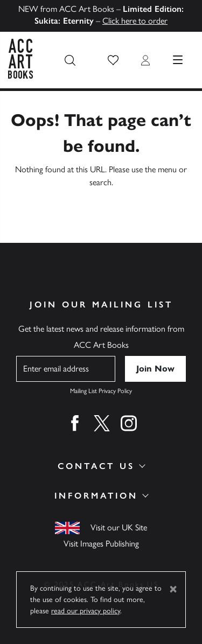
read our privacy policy (86, 611)
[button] (113, 60)
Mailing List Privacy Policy (101, 391)
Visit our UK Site (119, 527)
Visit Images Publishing (101, 544)
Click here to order (135, 21)
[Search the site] (70, 60)
